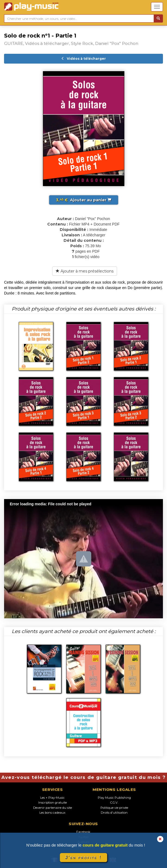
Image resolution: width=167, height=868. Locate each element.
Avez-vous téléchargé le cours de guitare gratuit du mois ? (84, 777)
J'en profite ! (83, 858)
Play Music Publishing (114, 798)
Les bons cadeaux (52, 813)
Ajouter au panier (84, 200)
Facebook (83, 832)
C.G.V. (114, 803)
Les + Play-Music (52, 798)
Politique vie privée (114, 808)
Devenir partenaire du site (53, 808)
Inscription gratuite (53, 803)
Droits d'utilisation (114, 813)
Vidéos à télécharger (83, 59)
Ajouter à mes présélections (85, 271)
